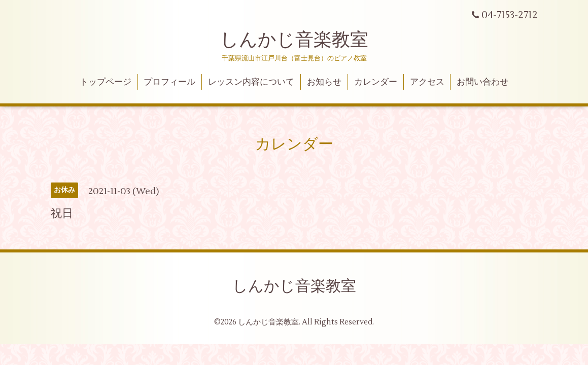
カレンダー (376, 82)
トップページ (106, 82)
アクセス (427, 82)
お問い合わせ (482, 82)
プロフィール (169, 82)
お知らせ (324, 82)
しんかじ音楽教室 (294, 40)
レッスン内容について (251, 82)
